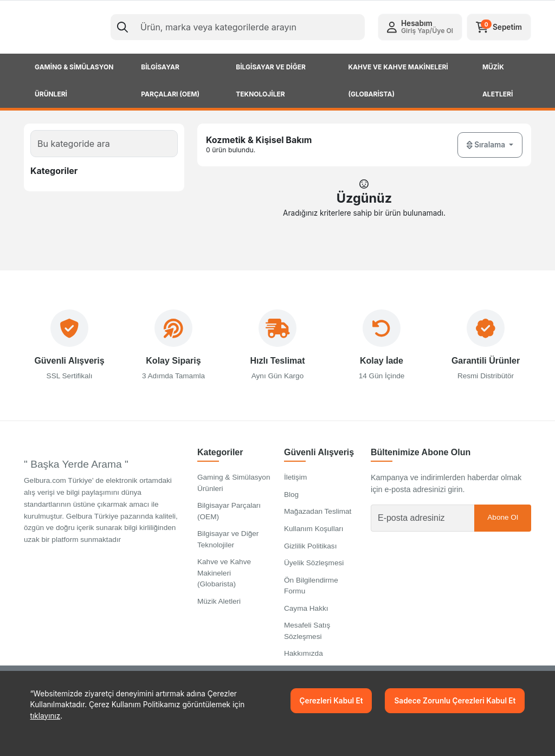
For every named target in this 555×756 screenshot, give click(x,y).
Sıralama (487, 145)
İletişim (295, 478)
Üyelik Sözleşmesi (314, 563)
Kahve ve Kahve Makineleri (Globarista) (224, 573)
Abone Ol (503, 518)
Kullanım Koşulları (314, 529)
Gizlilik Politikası (310, 546)
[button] (420, 27)
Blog (291, 495)
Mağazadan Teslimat (318, 512)
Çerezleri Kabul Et (331, 701)
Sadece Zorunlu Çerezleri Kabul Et (455, 701)
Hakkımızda (304, 654)
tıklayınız (46, 716)
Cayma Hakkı (306, 609)
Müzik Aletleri (219, 601)
